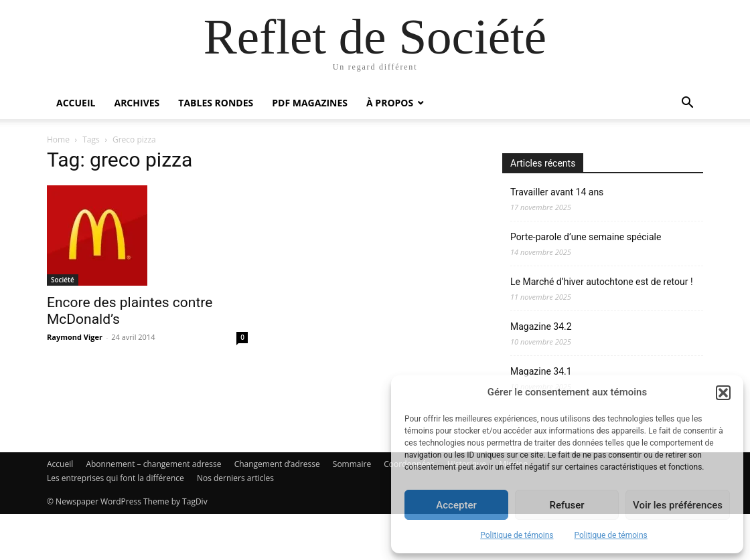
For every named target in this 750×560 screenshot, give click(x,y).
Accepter (456, 505)
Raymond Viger (75, 437)
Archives (137, 103)
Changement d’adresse (277, 510)
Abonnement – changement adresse (153, 510)
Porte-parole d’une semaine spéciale (586, 237)
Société (63, 380)
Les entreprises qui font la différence (116, 524)
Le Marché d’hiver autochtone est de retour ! (602, 282)
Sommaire (352, 510)
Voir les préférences (678, 505)
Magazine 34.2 (541, 326)
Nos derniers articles (235, 524)
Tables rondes (216, 103)
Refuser (567, 505)
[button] (723, 393)
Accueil (76, 103)
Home (58, 139)
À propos (390, 103)
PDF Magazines (310, 103)
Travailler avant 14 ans (557, 192)
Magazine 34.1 (541, 371)
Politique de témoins (517, 535)
